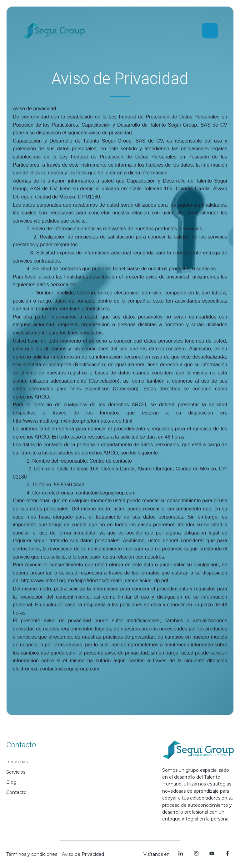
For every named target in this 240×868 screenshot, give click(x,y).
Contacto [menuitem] (16, 792)
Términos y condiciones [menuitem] (32, 854)
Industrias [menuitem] (17, 762)
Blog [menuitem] (11, 782)
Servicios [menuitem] (16, 772)
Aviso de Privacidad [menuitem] (83, 854)
